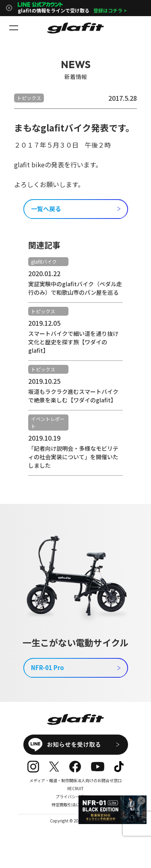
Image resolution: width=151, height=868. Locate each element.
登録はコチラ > (110, 10)
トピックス (29, 98)
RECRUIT (75, 788)
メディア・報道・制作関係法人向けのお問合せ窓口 (75, 780)
